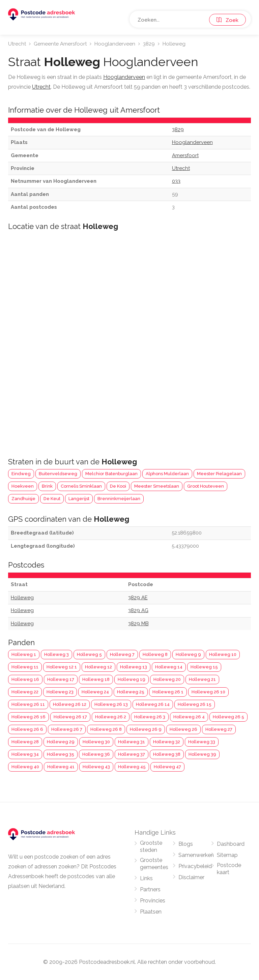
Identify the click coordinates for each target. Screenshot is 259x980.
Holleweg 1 (24, 654)
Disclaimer (191, 877)
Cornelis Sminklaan (81, 486)
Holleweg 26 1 (168, 692)
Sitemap (227, 855)
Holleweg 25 (131, 692)
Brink (47, 486)
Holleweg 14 (169, 667)
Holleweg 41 (61, 767)
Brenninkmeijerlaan (119, 499)
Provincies (153, 901)
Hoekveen (23, 486)
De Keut (52, 499)
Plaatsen (151, 912)
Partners (150, 889)
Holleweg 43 (96, 767)
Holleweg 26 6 (27, 729)
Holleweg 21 (202, 679)
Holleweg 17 (61, 679)
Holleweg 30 (96, 742)
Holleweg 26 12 (70, 704)
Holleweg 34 (25, 754)
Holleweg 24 (95, 692)
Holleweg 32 (167, 742)
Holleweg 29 (61, 742)
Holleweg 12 (98, 667)
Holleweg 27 (219, 729)
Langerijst (79, 499)
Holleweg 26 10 (208, 692)
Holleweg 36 (96, 754)
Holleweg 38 (167, 754)
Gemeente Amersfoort (60, 44)
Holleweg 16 (25, 679)
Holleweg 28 (25, 742)
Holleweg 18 (96, 679)
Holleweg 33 (202, 742)
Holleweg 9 (188, 654)
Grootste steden (151, 846)
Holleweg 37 (132, 754)
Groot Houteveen (206, 486)
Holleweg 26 (183, 729)
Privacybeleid (195, 866)
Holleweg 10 (223, 654)
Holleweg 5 (89, 654)
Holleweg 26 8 (106, 729)
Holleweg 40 (25, 767)
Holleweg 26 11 (28, 704)
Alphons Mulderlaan (167, 474)
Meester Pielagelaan (219, 474)
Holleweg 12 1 (62, 667)
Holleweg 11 (25, 667)
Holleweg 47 (167, 767)
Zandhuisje (23, 499)
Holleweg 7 (122, 654)
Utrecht (17, 44)
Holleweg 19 (132, 679)
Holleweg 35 (61, 754)
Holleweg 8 (155, 654)
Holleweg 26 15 (195, 704)
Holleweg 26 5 (228, 717)
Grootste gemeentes (154, 864)
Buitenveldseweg (58, 474)
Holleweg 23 (60, 692)
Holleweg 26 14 (153, 704)
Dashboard (231, 844)
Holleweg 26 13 (111, 704)
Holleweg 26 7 (67, 729)
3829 (149, 44)
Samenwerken (196, 855)
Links (146, 878)
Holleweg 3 (56, 654)
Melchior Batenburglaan (111, 474)
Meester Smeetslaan (157, 486)
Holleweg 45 (132, 767)
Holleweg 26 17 (70, 717)
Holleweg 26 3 (150, 717)
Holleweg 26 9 (146, 729)
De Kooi (118, 486)
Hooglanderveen (115, 44)
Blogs (186, 844)
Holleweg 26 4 (189, 717)
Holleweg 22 (25, 692)
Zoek (227, 20)
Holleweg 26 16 (28, 717)
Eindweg (21, 474)
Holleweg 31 (132, 742)
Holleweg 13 (134, 667)
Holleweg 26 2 (111, 717)
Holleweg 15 (204, 667)
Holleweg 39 (202, 754)
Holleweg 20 (167, 679)
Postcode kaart (229, 869)
